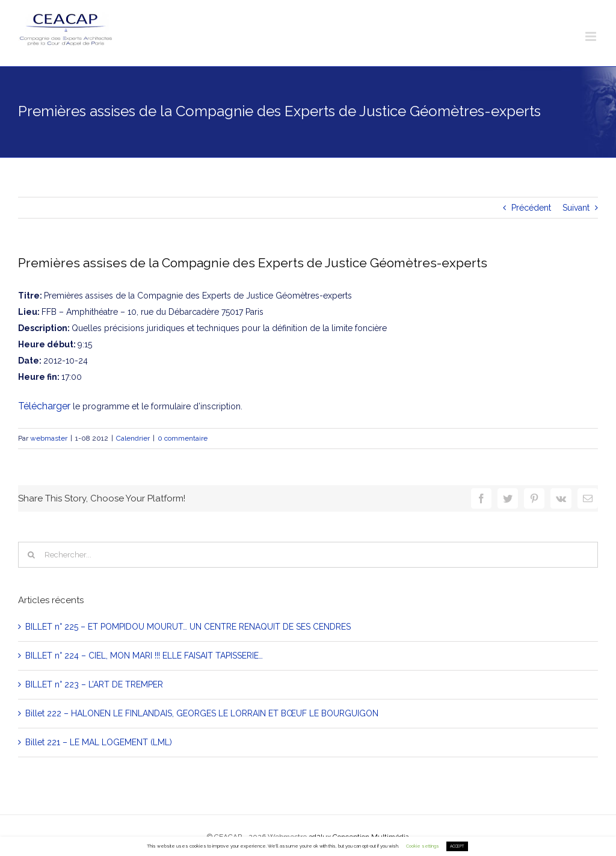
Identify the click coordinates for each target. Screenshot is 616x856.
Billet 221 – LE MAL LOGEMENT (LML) (99, 742)
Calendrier (133, 438)
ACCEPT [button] (457, 846)
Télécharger (44, 406)
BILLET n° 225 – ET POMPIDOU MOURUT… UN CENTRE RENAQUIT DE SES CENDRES (188, 627)
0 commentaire (183, 438)
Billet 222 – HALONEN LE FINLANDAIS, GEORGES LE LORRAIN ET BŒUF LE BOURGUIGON (202, 713)
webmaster (49, 438)
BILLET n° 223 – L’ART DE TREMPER (94, 684)
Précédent (531, 208)
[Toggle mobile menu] (592, 36)
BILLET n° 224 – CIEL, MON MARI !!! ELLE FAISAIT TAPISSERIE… (144, 656)
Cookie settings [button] (423, 846)
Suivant (576, 208)
